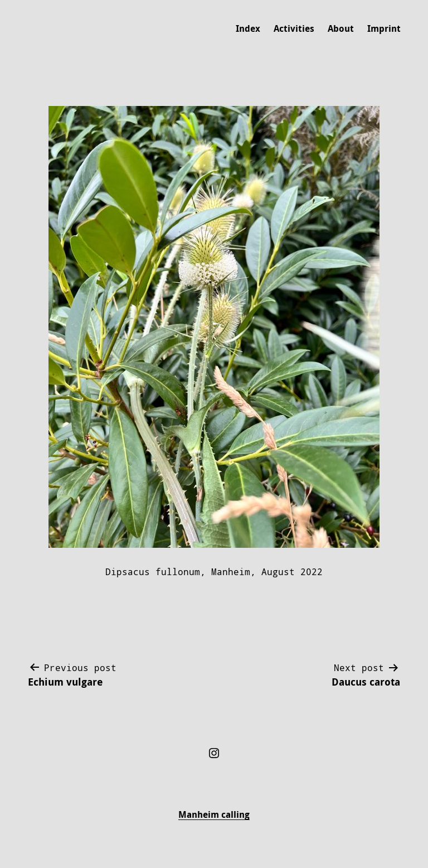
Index (248, 28)
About (341, 28)
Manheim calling (214, 814)
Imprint (384, 28)
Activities (294, 28)
